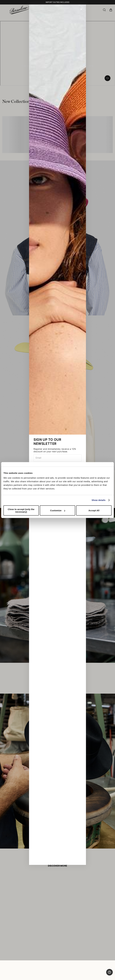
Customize (58, 510)
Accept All (94, 510)
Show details (99, 500)
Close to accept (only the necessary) (21, 510)
